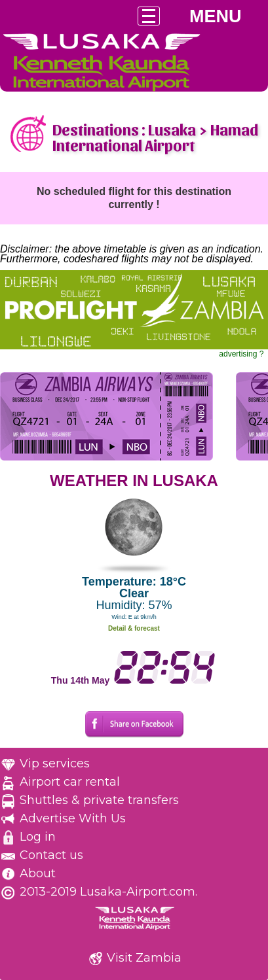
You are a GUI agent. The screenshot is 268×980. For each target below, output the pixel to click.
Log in (38, 837)
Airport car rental (70, 782)
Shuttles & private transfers (99, 800)
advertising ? (241, 354)
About (38, 873)
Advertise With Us (73, 818)
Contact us (51, 855)
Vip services (55, 763)
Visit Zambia (144, 958)
